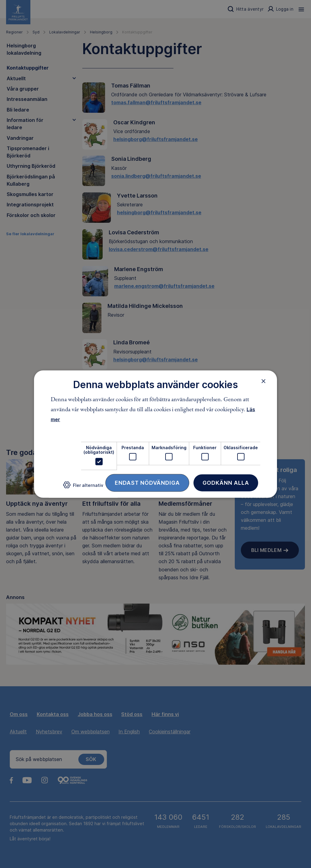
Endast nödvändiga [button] (147, 482)
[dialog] (155, 434)
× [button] (263, 381)
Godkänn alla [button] (226, 482)
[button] (83, 487)
